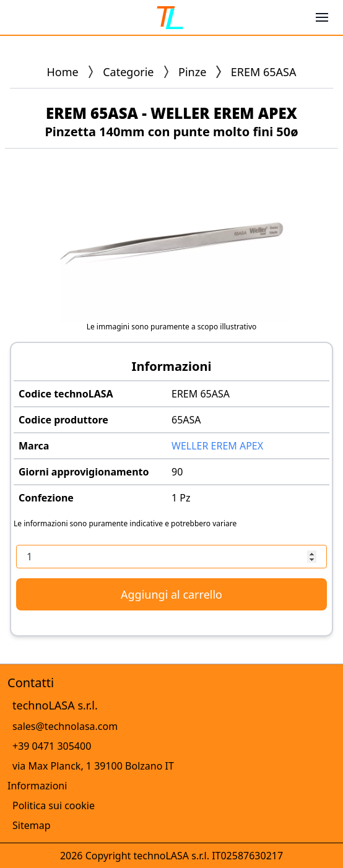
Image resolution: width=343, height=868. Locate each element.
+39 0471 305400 (52, 746)
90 (177, 472)
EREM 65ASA (201, 394)
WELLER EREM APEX (217, 446)
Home (63, 72)
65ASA (186, 420)
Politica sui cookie (54, 805)
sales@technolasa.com (65, 726)
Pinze (192, 72)
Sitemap (32, 825)
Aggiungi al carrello (171, 594)
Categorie (128, 72)
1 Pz (181, 498)
